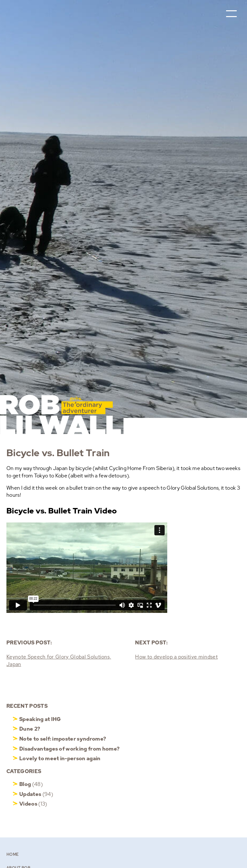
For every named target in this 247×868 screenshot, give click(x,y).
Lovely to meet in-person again (60, 758)
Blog (25, 784)
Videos (28, 804)
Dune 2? (30, 729)
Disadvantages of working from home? (69, 749)
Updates (30, 794)
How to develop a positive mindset (176, 657)
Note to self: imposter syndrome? (63, 739)
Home (12, 854)
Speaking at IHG (40, 719)
